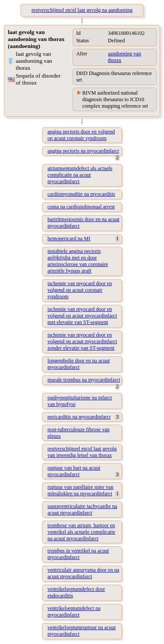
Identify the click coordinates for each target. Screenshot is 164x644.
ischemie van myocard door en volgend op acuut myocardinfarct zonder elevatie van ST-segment (82, 341)
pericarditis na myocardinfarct (79, 417)
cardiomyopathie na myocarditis (82, 194)
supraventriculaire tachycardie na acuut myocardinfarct (82, 509)
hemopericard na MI (69, 239)
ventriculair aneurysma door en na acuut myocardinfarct (84, 573)
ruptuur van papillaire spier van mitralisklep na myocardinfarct (81, 490)
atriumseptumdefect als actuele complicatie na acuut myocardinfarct (80, 175)
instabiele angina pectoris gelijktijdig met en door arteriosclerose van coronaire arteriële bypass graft (78, 261)
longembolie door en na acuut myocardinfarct (79, 364)
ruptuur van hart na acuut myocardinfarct (74, 471)
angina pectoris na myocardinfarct (84, 151)
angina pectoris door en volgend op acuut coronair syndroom (81, 135)
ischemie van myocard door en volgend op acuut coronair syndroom (80, 290)
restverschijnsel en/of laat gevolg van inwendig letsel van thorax (82, 452)
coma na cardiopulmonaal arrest (81, 207)
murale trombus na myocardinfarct (84, 380)
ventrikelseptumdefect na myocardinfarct (74, 612)
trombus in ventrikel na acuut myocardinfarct (79, 554)
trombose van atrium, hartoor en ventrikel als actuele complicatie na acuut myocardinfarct (82, 532)
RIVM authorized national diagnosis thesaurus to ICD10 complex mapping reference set (115, 99)
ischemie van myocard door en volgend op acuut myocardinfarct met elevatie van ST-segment (82, 316)
